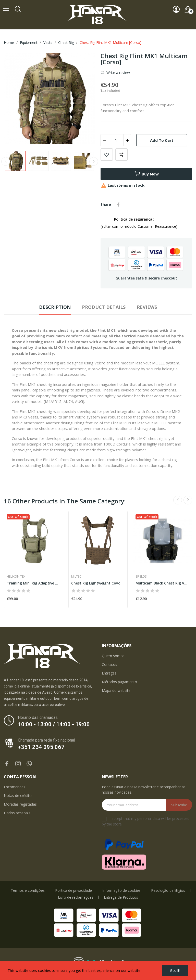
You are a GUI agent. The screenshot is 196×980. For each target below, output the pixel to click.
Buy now (146, 174)
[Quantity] (116, 140)
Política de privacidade (73, 890)
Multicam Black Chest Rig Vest (162, 583)
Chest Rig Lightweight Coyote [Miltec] (98, 583)
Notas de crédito (18, 796)
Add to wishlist (107, 155)
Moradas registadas (20, 804)
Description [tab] (55, 307)
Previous (6, 161)
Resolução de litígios (168, 890)
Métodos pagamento (119, 682)
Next (94, 161)
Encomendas (15, 787)
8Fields (141, 577)
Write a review (118, 73)
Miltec (76, 577)
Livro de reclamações (76, 897)
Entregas (109, 673)
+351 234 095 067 (41, 747)
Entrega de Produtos (121, 897)
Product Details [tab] (104, 307)
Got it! (175, 970)
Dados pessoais (17, 813)
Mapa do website (116, 690)
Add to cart (162, 140)
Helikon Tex (16, 577)
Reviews (147, 307)
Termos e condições (28, 890)
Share (118, 205)
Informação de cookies (121, 890)
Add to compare (121, 155)
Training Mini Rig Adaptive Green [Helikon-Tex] (34, 583)
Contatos (109, 664)
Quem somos (113, 656)
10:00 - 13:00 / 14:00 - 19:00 (54, 724)
